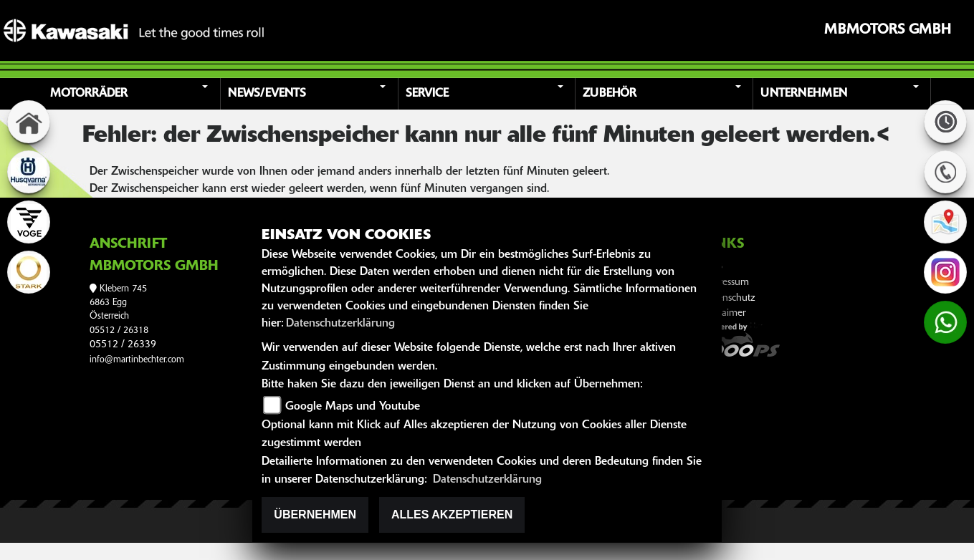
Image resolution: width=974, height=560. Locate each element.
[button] (133, 94)
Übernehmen (315, 515)
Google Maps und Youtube (353, 407)
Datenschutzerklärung (340, 324)
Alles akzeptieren (452, 515)
